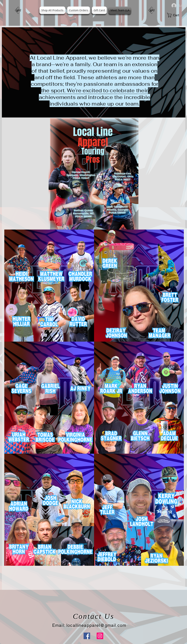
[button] (176, 15)
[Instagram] (100, 636)
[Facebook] (87, 636)
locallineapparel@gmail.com (96, 625)
